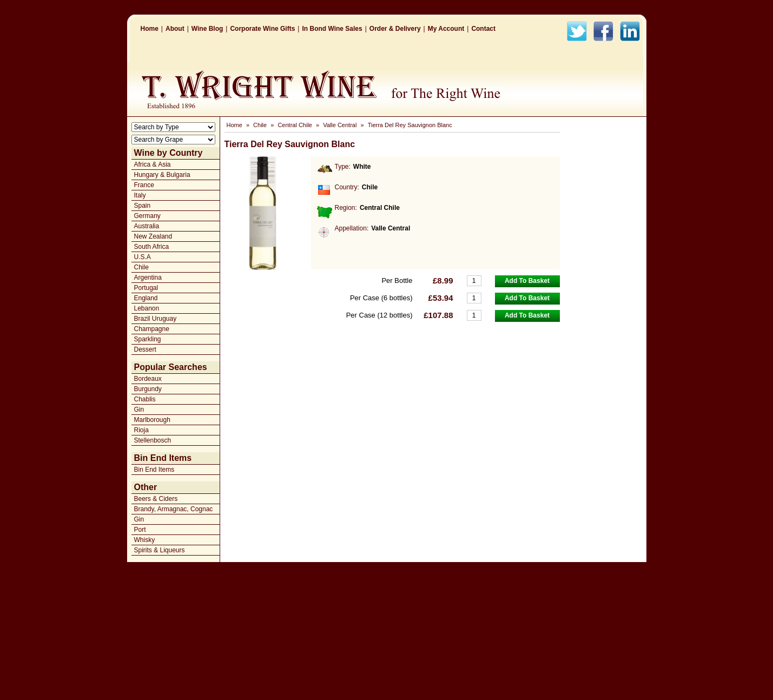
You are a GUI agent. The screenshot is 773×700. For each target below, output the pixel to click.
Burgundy (148, 389)
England (146, 298)
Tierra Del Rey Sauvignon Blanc (410, 125)
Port (140, 530)
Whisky (145, 540)
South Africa (152, 247)
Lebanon (147, 308)
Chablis (145, 399)
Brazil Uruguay (156, 319)
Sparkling (148, 339)
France (144, 185)
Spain (143, 206)
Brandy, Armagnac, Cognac (174, 509)
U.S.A (143, 257)
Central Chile (295, 125)
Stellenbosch (153, 440)
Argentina (148, 278)
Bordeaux (148, 379)
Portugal (146, 288)
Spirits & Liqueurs (160, 550)
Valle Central (340, 125)
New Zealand (153, 236)
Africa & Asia (153, 164)
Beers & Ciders (156, 499)
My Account (446, 29)
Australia (147, 226)
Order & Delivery (395, 29)
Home (150, 29)
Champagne (152, 329)
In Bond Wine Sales (332, 29)
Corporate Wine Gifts (262, 29)
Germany (147, 216)
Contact (483, 29)
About (175, 29)
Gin (139, 410)
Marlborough (152, 420)
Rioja (141, 430)
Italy (140, 195)
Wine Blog (207, 29)
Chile (141, 267)
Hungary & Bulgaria (162, 175)
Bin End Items (154, 470)
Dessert (145, 349)
